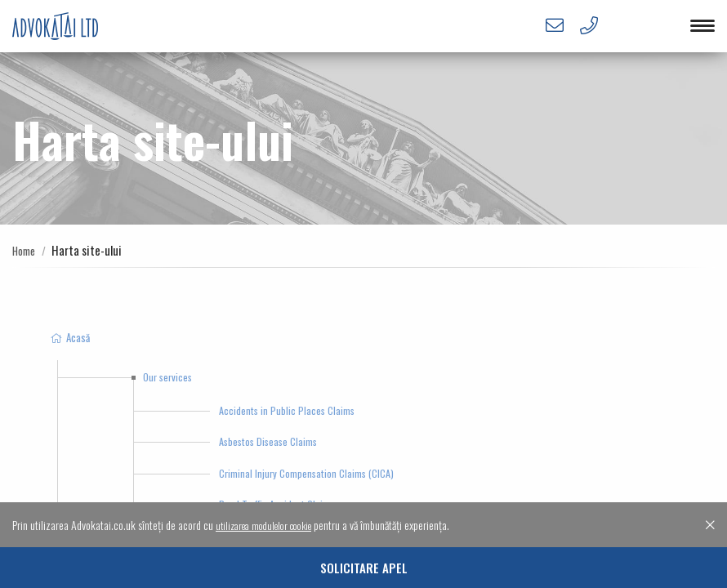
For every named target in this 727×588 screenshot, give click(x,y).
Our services (167, 377)
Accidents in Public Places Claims (287, 410)
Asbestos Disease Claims (268, 441)
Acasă (69, 337)
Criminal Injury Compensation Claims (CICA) (306, 473)
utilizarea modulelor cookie (271, 525)
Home (26, 250)
